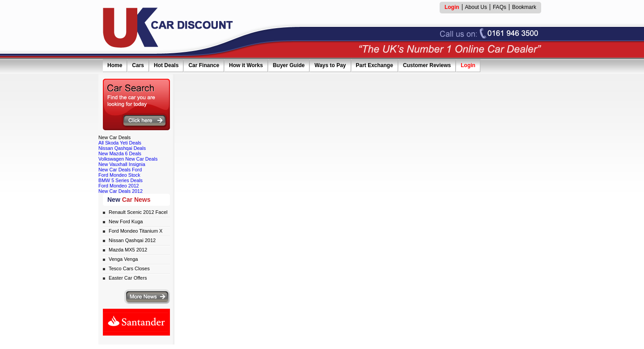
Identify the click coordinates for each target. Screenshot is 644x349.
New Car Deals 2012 (121, 191)
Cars (138, 65)
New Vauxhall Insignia (122, 164)
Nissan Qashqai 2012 (132, 240)
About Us (476, 7)
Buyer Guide (289, 65)
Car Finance (204, 65)
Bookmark (524, 7)
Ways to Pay (330, 65)
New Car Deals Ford (120, 170)
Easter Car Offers (128, 278)
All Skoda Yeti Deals (120, 143)
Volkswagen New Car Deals (128, 159)
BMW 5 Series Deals (121, 180)
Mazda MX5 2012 (128, 250)
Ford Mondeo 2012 (119, 186)
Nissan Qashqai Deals (122, 148)
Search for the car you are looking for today (136, 104)
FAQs (500, 7)
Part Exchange (375, 65)
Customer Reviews (427, 65)
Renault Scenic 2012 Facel (138, 212)
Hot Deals (166, 65)
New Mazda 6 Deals (120, 153)
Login (468, 65)
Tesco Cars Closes (129, 268)
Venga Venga (123, 259)
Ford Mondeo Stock (119, 175)
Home (115, 65)
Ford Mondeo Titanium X (136, 231)
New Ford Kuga (126, 221)
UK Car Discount (168, 28)
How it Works (246, 65)
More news (147, 297)
